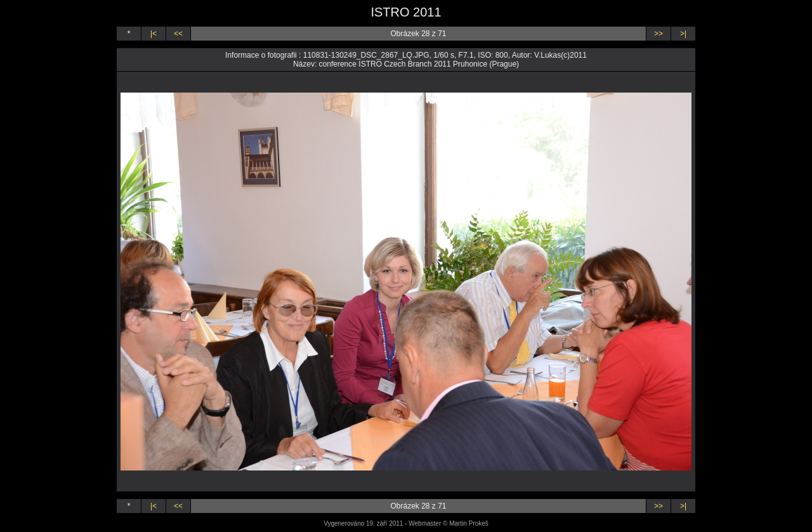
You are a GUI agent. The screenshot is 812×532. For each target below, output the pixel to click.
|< (154, 34)
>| (683, 34)
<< (178, 34)
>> (658, 34)
